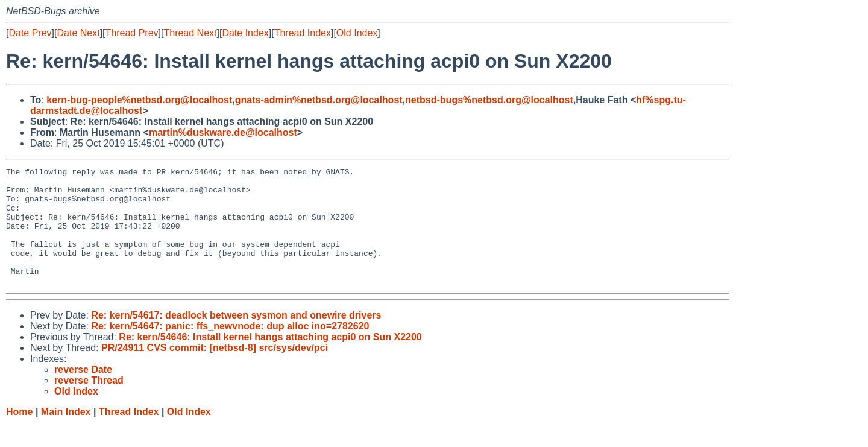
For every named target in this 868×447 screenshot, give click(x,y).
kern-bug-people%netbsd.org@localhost (139, 100)
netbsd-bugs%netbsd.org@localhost (489, 100)
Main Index (66, 435)
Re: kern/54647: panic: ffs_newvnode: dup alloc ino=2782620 (230, 350)
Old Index (357, 33)
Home (19, 435)
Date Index (245, 33)
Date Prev (30, 33)
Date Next (78, 33)
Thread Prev (132, 33)
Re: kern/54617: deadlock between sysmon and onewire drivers (236, 339)
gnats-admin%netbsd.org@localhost (319, 100)
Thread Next (190, 33)
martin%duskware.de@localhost (223, 132)
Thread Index (303, 33)
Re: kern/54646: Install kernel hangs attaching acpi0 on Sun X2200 (270, 360)
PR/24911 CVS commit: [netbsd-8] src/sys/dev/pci (215, 371)
